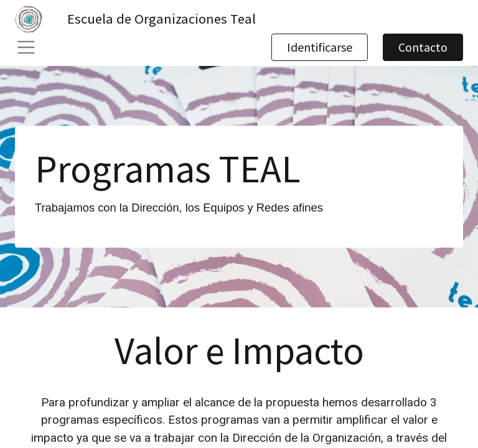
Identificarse (320, 47)
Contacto (423, 47)
